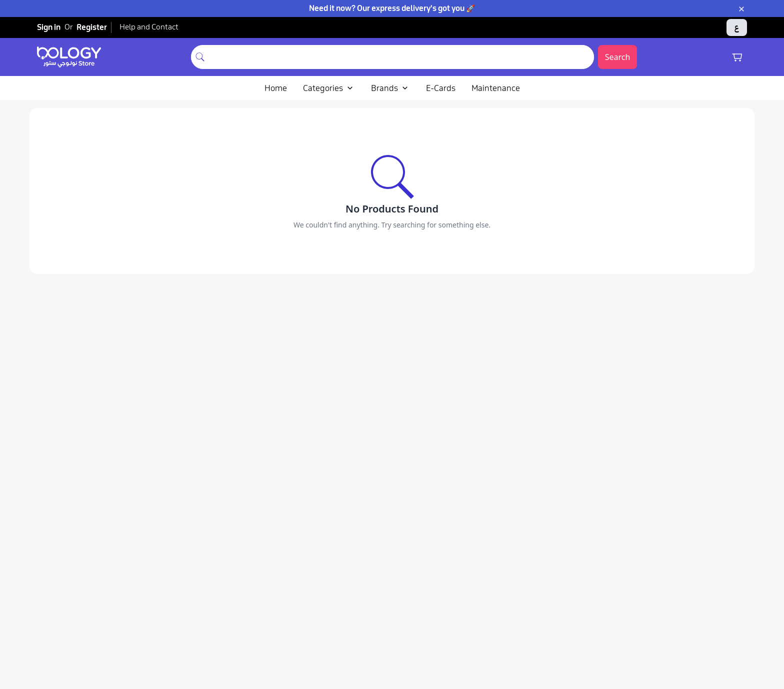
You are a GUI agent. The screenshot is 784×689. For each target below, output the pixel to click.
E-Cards (441, 88)
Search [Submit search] (618, 57)
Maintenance (496, 88)
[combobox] (401, 57)
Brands (390, 88)
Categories (329, 88)
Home (276, 88)
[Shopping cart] (737, 57)
